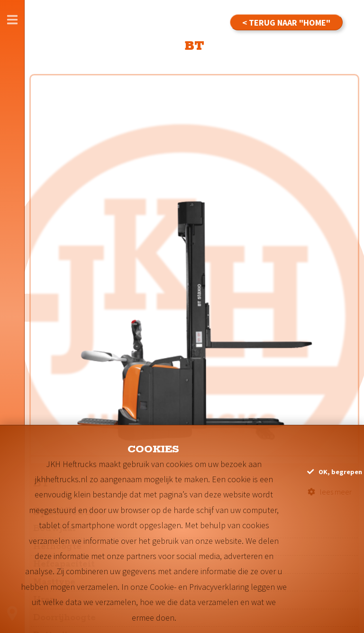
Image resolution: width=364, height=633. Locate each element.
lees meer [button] (330, 492)
